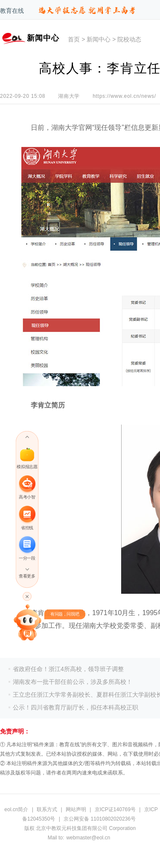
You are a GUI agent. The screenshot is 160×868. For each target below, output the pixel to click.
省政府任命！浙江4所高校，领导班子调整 (68, 669)
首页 (74, 39)
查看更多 (27, 576)
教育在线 (12, 11)
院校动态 (129, 39)
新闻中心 (99, 39)
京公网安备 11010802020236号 (100, 819)
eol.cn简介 (16, 809)
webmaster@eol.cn (88, 838)
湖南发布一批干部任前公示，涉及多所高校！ (73, 682)
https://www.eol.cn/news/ (124, 96)
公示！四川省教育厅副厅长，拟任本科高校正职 (76, 707)
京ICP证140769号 (115, 809)
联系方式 (47, 809)
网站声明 (76, 809)
